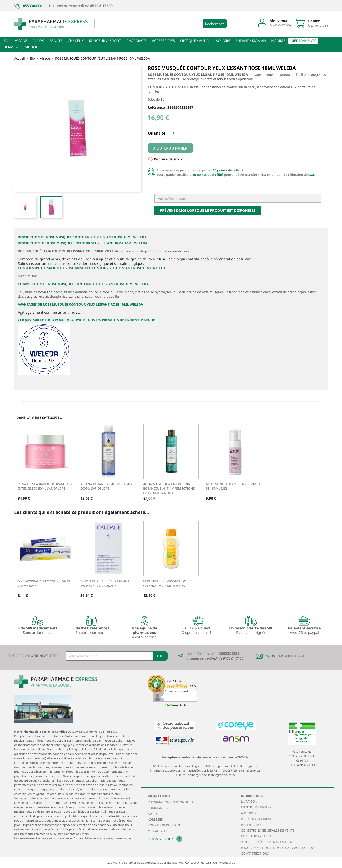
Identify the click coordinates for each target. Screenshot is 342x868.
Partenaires (251, 825)
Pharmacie (136, 41)
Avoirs (153, 814)
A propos (249, 813)
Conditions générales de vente (268, 830)
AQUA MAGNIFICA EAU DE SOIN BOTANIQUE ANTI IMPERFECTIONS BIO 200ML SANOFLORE (169, 488)
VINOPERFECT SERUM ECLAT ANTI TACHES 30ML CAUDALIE (106, 583)
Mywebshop (227, 862)
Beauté (56, 41)
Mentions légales (256, 807)
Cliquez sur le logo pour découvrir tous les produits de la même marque (86, 320)
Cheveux (76, 41)
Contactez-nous (255, 853)
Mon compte (160, 796)
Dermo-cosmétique (22, 47)
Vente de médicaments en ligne (268, 842)
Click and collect (256, 836)
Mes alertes (158, 831)
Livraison (249, 801)
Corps (38, 41)
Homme (278, 41)
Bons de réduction (164, 825)
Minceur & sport (105, 41)
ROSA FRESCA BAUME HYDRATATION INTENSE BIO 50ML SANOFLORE (45, 486)
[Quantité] (173, 133)
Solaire (223, 41)
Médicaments (303, 41)
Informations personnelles (172, 802)
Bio (6, 41)
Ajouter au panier (170, 148)
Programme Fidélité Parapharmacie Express (278, 848)
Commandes (158, 808)
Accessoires (163, 41)
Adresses (155, 819)
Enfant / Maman (251, 41)
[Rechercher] (152, 24)
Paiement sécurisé (256, 819)
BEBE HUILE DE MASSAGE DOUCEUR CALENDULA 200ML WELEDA (170, 583)
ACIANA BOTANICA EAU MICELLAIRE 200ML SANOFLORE (107, 486)
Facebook (179, 839)
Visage (21, 41)
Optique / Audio (195, 41)
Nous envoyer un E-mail (287, 656)
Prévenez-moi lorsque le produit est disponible (208, 210)
